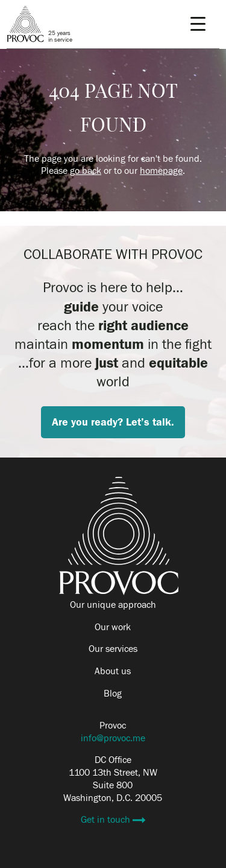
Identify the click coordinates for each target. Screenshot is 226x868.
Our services (113, 649)
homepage (161, 171)
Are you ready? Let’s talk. (113, 422)
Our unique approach (113, 605)
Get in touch (107, 820)
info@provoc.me (113, 738)
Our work (113, 627)
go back (86, 171)
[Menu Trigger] (198, 24)
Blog (113, 694)
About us (113, 671)
